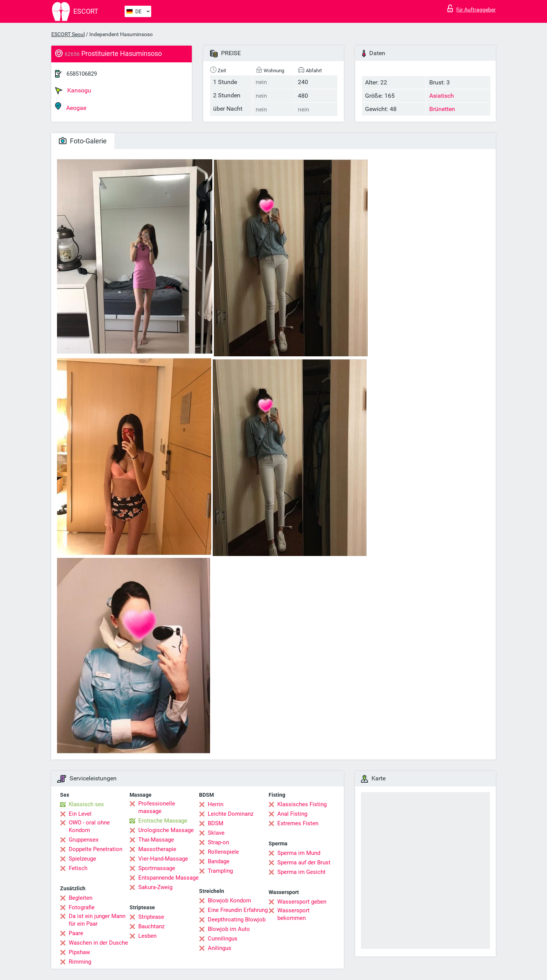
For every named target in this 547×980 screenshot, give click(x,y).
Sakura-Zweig (155, 887)
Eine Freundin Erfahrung (238, 910)
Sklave (216, 833)
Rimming (80, 962)
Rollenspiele (223, 852)
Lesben (147, 936)
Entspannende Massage (168, 878)
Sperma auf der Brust (304, 862)
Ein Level (80, 814)
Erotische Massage (163, 821)
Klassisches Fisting (302, 804)
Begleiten (81, 898)
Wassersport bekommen (293, 914)
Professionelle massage (157, 807)
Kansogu (73, 91)
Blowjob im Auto (229, 929)
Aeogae (71, 107)
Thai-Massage (156, 840)
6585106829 (82, 74)
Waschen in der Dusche (98, 943)
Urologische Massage (166, 830)
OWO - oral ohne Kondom (89, 826)
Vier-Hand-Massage (163, 859)
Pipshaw (79, 952)
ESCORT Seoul (68, 34)
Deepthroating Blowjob (237, 920)
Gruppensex (84, 840)
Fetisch (78, 868)
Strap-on (218, 842)
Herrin (216, 804)
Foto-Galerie (83, 141)
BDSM (216, 823)
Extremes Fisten (298, 823)
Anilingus (220, 948)
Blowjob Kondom (229, 901)
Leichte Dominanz (231, 814)
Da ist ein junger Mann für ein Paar (97, 920)
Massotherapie (157, 849)
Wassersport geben (302, 902)
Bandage (219, 861)
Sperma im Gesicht (301, 872)
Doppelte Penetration (96, 849)
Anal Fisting (292, 814)
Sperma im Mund (299, 853)
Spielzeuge (82, 859)
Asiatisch (442, 96)
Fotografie (82, 907)
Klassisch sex (86, 804)
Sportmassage (157, 868)
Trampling (220, 871)
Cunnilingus (223, 939)
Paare (76, 933)
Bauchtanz (151, 926)
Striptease (151, 917)
